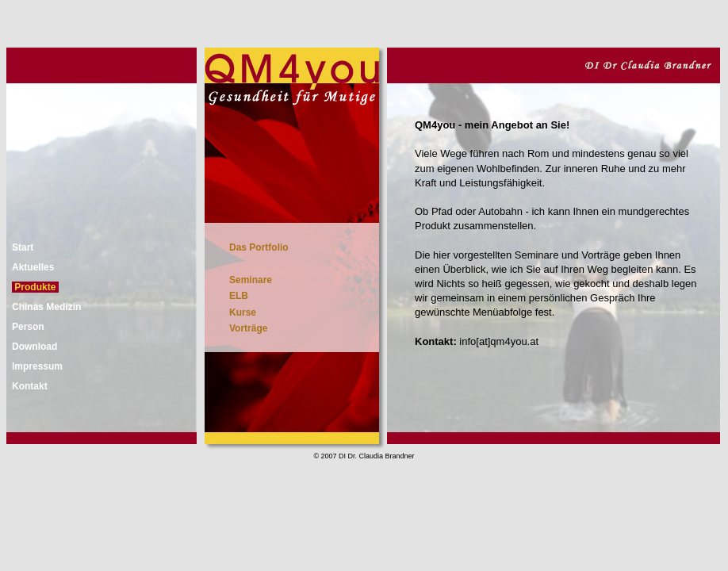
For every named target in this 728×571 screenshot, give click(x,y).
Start (23, 247)
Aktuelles (33, 267)
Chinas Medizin (46, 307)
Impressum (37, 366)
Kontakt (30, 386)
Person (28, 327)
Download (34, 347)
